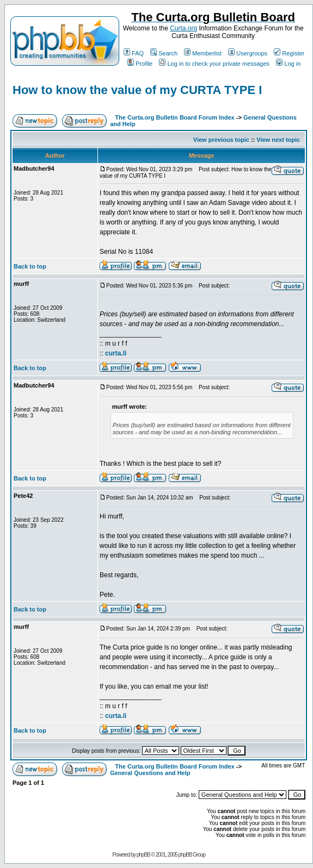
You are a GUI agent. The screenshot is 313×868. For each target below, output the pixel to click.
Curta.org (183, 28)
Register (289, 53)
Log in (288, 64)
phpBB (143, 855)
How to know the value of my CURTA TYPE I (137, 90)
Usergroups (248, 53)
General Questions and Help (150, 773)
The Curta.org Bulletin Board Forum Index (174, 117)
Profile (140, 64)
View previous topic (221, 140)
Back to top (30, 266)
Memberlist (203, 53)
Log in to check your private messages (214, 64)
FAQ (134, 53)
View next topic (278, 140)
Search (164, 53)
